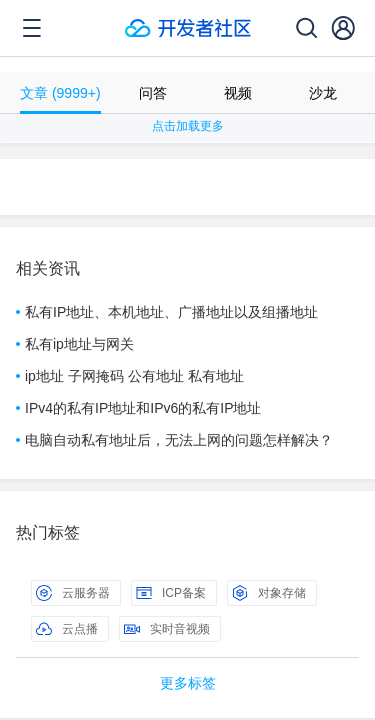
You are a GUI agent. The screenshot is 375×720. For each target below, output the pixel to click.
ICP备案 (171, 593)
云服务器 (73, 593)
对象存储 (269, 593)
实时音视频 (167, 629)
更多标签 (188, 683)
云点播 (67, 629)
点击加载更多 (188, 126)
